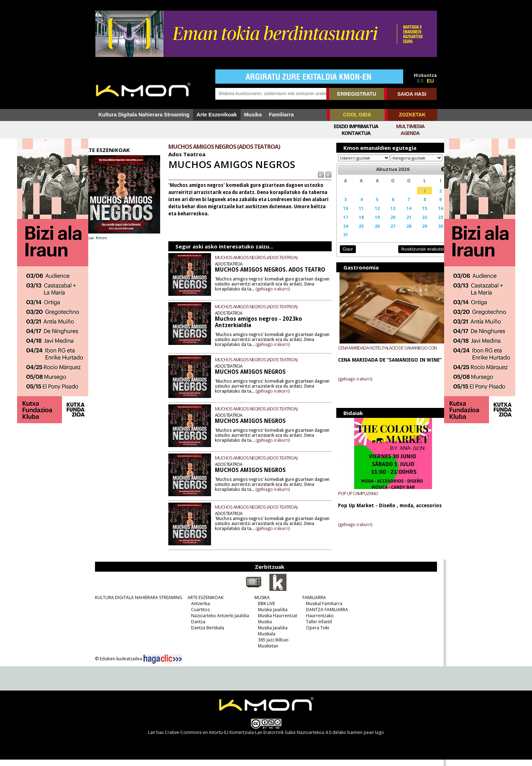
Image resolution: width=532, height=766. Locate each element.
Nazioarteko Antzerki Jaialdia (218, 622)
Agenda (410, 133)
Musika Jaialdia (271, 616)
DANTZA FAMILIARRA (325, 616)
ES (420, 81)
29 (415, 233)
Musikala (265, 640)
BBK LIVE (264, 610)
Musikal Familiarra (322, 610)
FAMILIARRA (312, 604)
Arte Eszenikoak (217, 115)
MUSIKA (260, 604)
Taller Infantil (317, 628)
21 (400, 224)
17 (341, 224)
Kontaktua (356, 133)
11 (355, 215)
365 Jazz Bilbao (271, 646)
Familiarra (281, 115)
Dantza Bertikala (206, 634)
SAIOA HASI (412, 94)
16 (430, 215)
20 (385, 224)
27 (385, 233)
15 (415, 215)
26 (370, 233)
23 (430, 224)
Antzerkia (198, 610)
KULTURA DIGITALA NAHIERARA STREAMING (136, 604)
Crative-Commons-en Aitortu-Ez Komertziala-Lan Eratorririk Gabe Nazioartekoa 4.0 (248, 739)
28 (400, 233)
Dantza (196, 628)
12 (370, 215)
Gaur (344, 256)
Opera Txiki (315, 634)
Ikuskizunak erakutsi (411, 256)
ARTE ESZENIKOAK (203, 604)
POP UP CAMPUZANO (354, 500)
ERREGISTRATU (357, 94)
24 (341, 233)
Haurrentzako (318, 622)
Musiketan (266, 652)
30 (430, 233)
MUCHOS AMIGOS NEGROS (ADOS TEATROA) (262, 257)
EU (430, 81)
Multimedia (410, 126)
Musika (253, 115)
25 (355, 233)
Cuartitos (198, 616)
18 (355, 224)
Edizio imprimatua (356, 126)
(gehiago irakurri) (290, 295)
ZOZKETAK (412, 115)
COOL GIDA (357, 115)
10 (341, 215)
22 (415, 224)
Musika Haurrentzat (275, 622)
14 (400, 215)
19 (370, 224)
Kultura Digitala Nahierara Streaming (144, 115)
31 (341, 241)
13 (385, 215)
